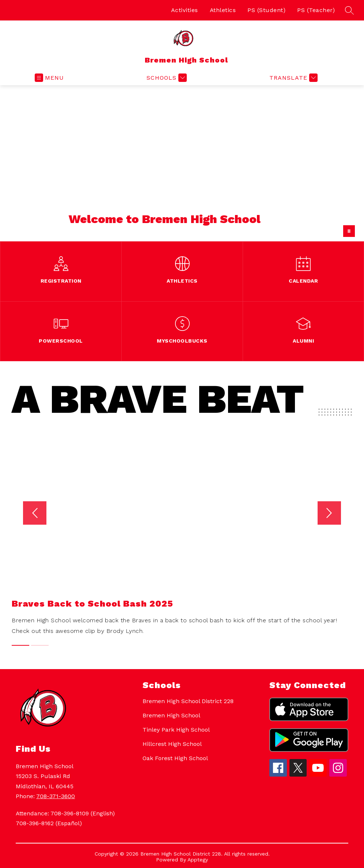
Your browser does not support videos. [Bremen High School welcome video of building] (182, 163)
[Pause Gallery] (349, 231)
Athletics (223, 10)
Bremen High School (171, 715)
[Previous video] (27, 513)
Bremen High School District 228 (188, 701)
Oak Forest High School (175, 758)
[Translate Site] (293, 78)
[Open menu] (49, 78)
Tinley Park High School (176, 730)
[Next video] (337, 513)
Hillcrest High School (172, 744)
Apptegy (198, 860)
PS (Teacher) (316, 10)
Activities (185, 10)
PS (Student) (266, 10)
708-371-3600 (56, 796)
